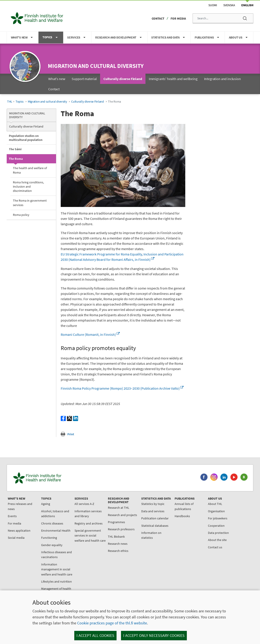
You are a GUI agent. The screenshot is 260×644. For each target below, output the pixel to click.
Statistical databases (155, 526)
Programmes (116, 522)
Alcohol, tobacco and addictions (55, 514)
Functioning (49, 538)
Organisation (216, 511)
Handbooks (182, 516)
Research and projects (122, 515)
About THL (215, 504)
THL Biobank (116, 537)
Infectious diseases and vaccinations (56, 555)
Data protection (218, 533)
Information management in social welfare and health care (57, 569)
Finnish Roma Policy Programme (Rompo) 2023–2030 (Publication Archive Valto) (122, 388)
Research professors (121, 529)
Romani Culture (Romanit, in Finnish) (90, 334)
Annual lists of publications (184, 506)
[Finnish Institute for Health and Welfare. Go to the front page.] (56, 478)
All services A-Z (84, 504)
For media (178, 18)
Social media (16, 538)
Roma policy (21, 215)
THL (10, 102)
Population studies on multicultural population (26, 138)
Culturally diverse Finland (88, 102)
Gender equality (52, 545)
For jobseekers (218, 518)
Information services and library (88, 514)
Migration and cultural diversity (96, 66)
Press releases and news (20, 506)
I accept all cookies (95, 635)
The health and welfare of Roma (30, 170)
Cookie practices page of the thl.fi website (112, 623)
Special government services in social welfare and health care (90, 536)
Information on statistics (151, 535)
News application (19, 531)
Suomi (213, 5)
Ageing (46, 504)
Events (12, 516)
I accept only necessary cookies (154, 635)
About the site (217, 540)
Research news (118, 544)
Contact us (215, 547)
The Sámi (15, 149)
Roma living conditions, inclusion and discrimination (28, 186)
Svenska (229, 5)
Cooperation (216, 526)
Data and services (153, 511)
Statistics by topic (153, 504)
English (247, 5)
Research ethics (118, 551)
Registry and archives (89, 523)
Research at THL (119, 508)
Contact (158, 18)
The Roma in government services (30, 203)
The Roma (16, 159)
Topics (20, 102)
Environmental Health (56, 531)
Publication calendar (155, 518)
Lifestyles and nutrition (56, 581)
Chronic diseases (52, 523)
